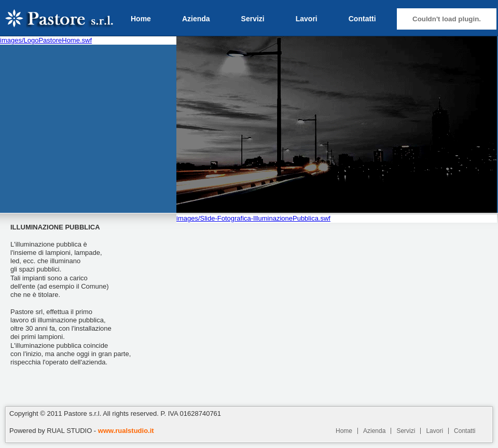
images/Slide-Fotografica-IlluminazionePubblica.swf (253, 218)
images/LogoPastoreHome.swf (46, 40)
